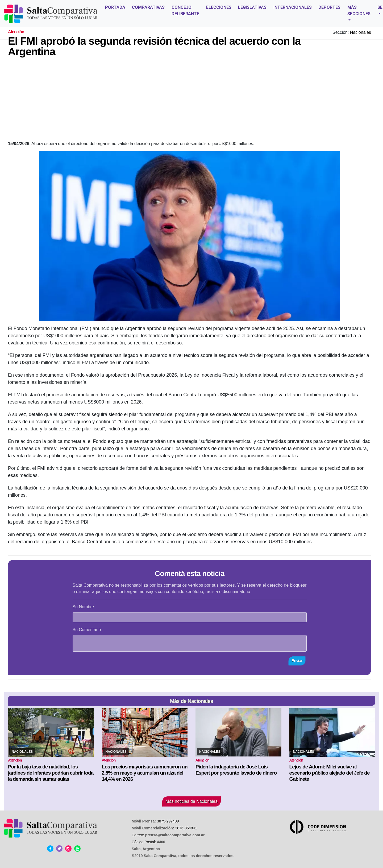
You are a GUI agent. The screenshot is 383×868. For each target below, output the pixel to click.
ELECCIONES (219, 7)
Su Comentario (87, 630)
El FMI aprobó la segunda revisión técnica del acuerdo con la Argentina (154, 46)
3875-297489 (168, 821)
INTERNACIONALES (293, 7)
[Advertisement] (190, 101)
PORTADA (115, 7)
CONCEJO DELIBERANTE (185, 11)
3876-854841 (186, 828)
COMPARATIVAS (148, 7)
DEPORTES (329, 7)
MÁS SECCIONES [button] (359, 11)
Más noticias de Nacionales (192, 801)
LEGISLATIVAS (252, 7)
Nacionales (361, 32)
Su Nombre (83, 607)
